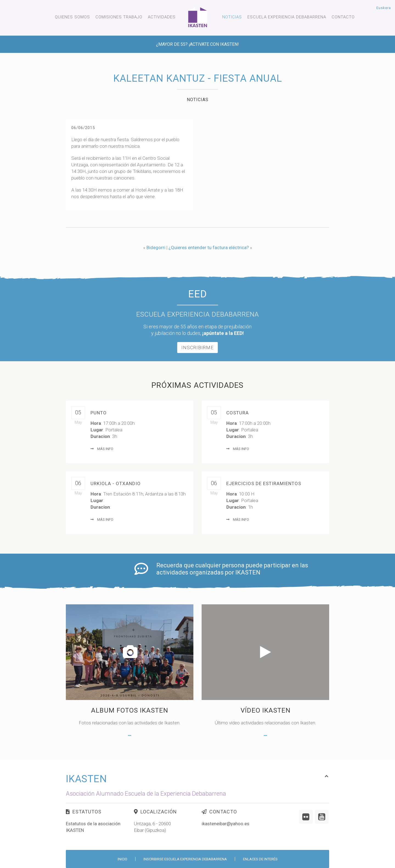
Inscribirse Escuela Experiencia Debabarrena (185, 859)
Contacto (343, 17)
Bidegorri (156, 247)
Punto (99, 413)
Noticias (232, 17)
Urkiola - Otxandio (116, 483)
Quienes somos (72, 17)
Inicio (122, 859)
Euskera (384, 8)
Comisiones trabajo (119, 17)
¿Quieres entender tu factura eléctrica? (209, 247)
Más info (102, 449)
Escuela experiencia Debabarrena (287, 17)
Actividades (162, 17)
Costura (238, 413)
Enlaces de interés (260, 859)
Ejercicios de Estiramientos (264, 483)
